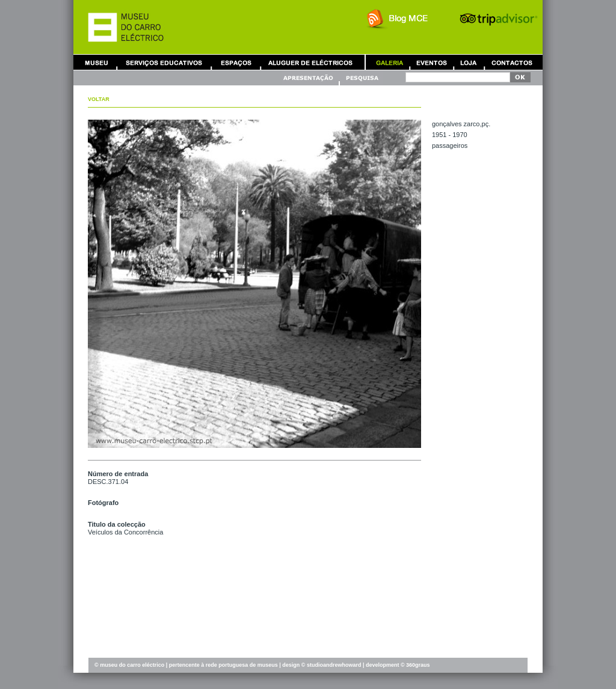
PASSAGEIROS (450, 145)
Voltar (99, 99)
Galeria (389, 62)
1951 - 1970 (450, 135)
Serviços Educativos (164, 62)
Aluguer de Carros (310, 62)
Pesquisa (362, 78)
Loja (469, 62)
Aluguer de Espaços (236, 62)
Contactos (512, 62)
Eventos (431, 62)
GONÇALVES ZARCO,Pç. (461, 124)
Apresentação (310, 78)
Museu (99, 62)
